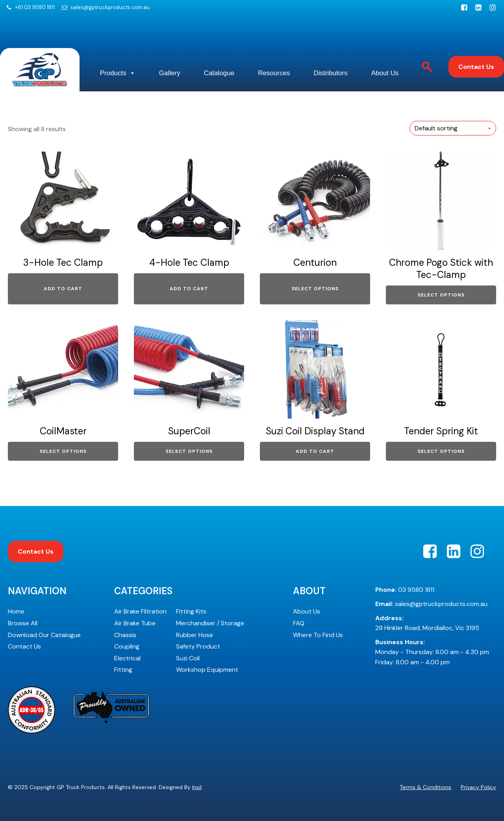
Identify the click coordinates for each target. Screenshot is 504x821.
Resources (274, 73)
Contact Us (476, 67)
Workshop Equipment (207, 670)
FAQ (299, 623)
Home (16, 611)
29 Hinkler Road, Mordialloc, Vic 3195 (427, 623)
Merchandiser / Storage (210, 623)
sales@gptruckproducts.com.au (110, 7)
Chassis (125, 635)
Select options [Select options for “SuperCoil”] (189, 451)
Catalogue (219, 73)
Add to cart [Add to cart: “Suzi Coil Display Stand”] (315, 451)
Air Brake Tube (135, 623)
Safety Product (198, 646)
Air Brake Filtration (140, 611)
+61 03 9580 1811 (35, 7)
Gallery (170, 73)
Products (118, 73)
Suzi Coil (188, 658)
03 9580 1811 (405, 590)
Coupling (127, 646)
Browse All (23, 623)
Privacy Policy (478, 787)
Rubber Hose (195, 635)
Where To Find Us (318, 635)
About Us (385, 73)
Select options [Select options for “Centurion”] (315, 289)
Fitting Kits (191, 611)
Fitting (123, 670)
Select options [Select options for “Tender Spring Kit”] (441, 451)
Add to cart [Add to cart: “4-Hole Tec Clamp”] (189, 289)
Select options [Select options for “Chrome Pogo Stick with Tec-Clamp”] (441, 295)
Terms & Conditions (425, 787)
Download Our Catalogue (44, 635)
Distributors (330, 73)
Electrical (127, 658)
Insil (197, 787)
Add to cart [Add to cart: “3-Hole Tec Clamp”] (63, 289)
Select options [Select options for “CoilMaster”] (63, 451)
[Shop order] (453, 128)
